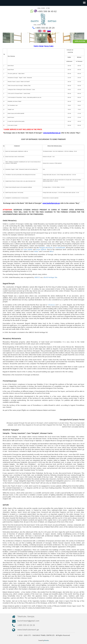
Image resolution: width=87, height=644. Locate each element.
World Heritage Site (50, 277)
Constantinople (60, 248)
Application (80, 41)
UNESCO (37, 277)
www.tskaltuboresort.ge (28, 630)
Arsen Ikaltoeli (41, 250)
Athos (51, 251)
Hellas (36, 251)
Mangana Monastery (46, 248)
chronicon (51, 305)
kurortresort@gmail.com (28, 621)
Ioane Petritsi (28, 250)
